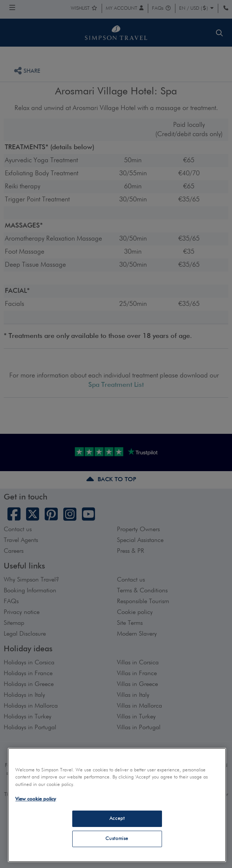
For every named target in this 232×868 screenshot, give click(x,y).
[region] (117, 805)
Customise (117, 839)
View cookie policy (36, 799)
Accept (117, 819)
